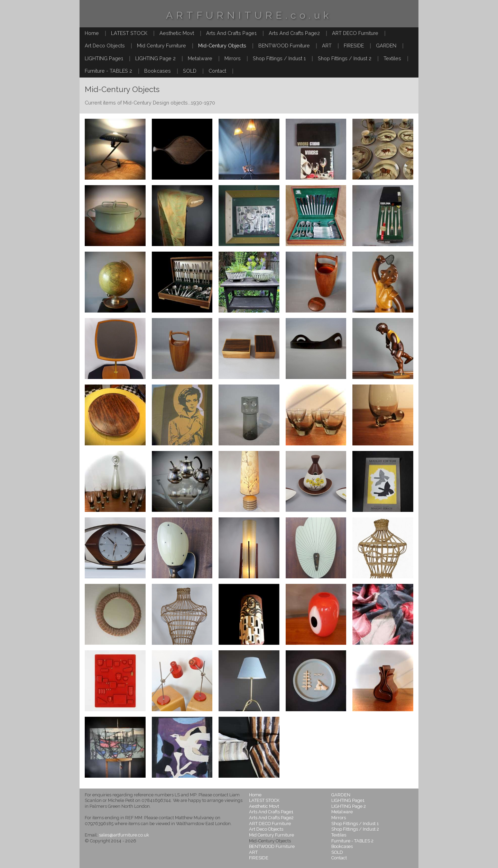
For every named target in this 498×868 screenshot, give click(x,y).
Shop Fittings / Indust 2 (345, 58)
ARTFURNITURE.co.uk (249, 15)
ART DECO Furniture (355, 33)
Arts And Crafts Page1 (231, 33)
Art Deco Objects (105, 46)
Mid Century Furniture (162, 46)
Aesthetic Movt (177, 33)
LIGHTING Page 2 (155, 58)
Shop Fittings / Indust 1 (279, 58)
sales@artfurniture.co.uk (124, 835)
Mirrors (233, 58)
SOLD (190, 71)
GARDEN (386, 46)
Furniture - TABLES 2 (108, 71)
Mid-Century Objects (222, 46)
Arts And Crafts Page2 (294, 33)
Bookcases (158, 71)
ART (327, 46)
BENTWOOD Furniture (284, 46)
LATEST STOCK (129, 33)
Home (92, 33)
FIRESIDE (354, 46)
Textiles (392, 58)
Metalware (200, 58)
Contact (217, 71)
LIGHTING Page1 (104, 58)
